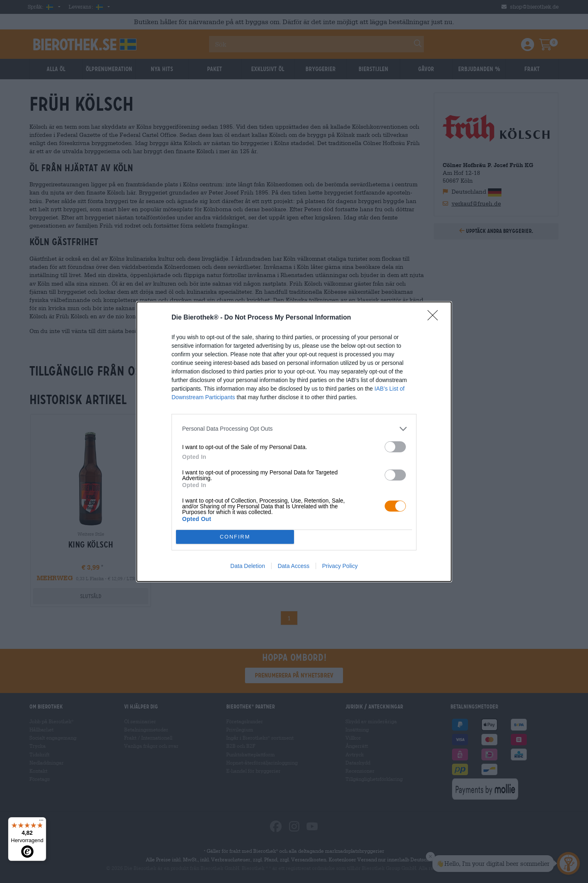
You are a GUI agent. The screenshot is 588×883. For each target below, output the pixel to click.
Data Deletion (248, 566)
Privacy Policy (340, 566)
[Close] (435, 318)
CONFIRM (235, 537)
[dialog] (294, 442)
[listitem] (294, 429)
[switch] (395, 447)
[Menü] (41, 822)
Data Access (294, 566)
